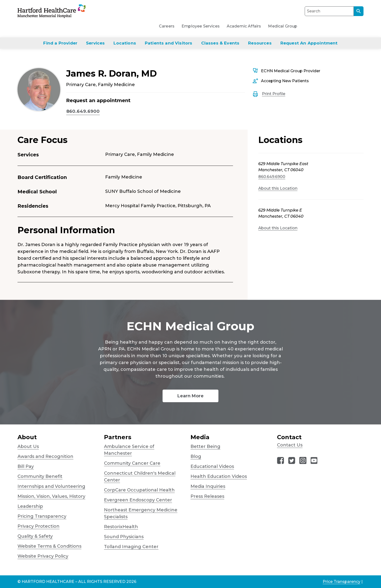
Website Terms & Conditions (49, 546)
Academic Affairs (244, 26)
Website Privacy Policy (43, 556)
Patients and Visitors (169, 43)
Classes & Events (220, 43)
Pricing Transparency (42, 516)
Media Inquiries (208, 486)
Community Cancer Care (132, 463)
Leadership (30, 506)
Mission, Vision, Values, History (51, 496)
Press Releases (207, 496)
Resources (260, 43)
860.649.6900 (83, 111)
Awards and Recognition (45, 456)
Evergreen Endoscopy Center (138, 500)
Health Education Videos (219, 476)
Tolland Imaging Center (131, 547)
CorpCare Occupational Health (139, 490)
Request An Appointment (309, 43)
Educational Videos (212, 466)
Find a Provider (60, 43)
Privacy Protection (39, 526)
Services (95, 43)
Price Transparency (342, 582)
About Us (28, 446)
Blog (196, 456)
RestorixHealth (121, 527)
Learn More (190, 396)
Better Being (205, 446)
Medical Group (283, 26)
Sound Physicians (124, 537)
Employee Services (201, 26)
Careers (167, 26)
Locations (125, 43)
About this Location (278, 188)
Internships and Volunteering (51, 486)
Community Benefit (40, 476)
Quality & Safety (35, 536)
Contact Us (290, 445)
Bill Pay (26, 466)
